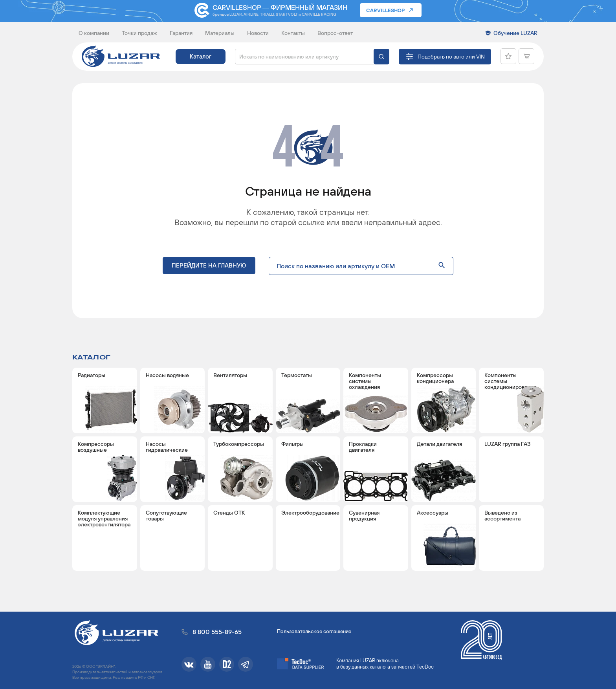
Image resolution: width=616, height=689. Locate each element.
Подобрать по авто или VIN (451, 57)
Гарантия (181, 33)
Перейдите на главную (209, 267)
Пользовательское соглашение (314, 631)
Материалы (220, 33)
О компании (94, 33)
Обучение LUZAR (515, 33)
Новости (258, 33)
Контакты (293, 33)
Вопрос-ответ (335, 33)
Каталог (201, 56)
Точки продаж (139, 33)
